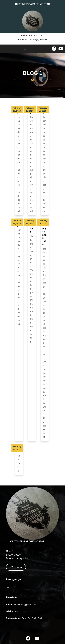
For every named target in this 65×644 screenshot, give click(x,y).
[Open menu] (25, 49)
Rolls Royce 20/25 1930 (44, 233)
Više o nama (16, 567)
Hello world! (32, 227)
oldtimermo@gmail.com (36, 40)
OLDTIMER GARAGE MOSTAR (32, 4)
